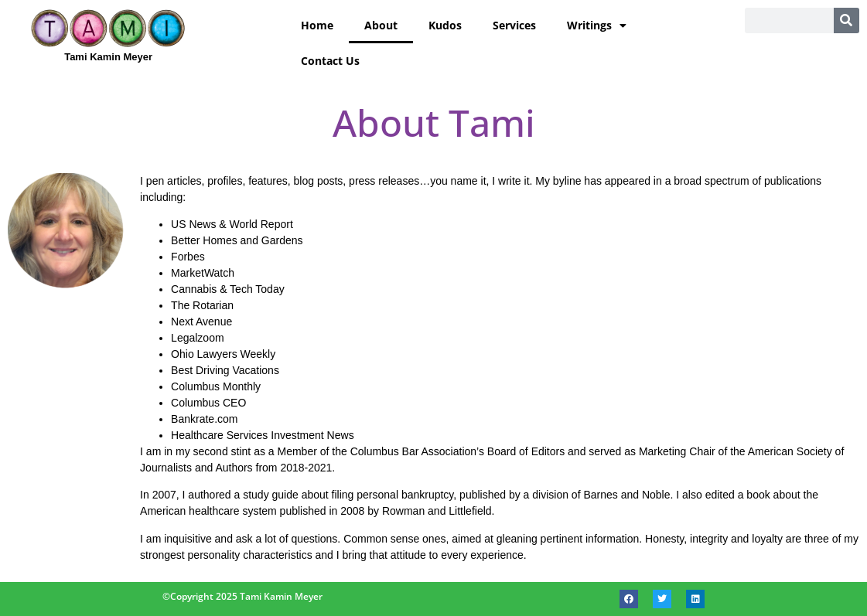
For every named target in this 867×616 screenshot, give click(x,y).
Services (514, 25)
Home (317, 25)
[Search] (847, 20)
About (381, 25)
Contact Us (330, 61)
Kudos (445, 25)
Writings (597, 26)
